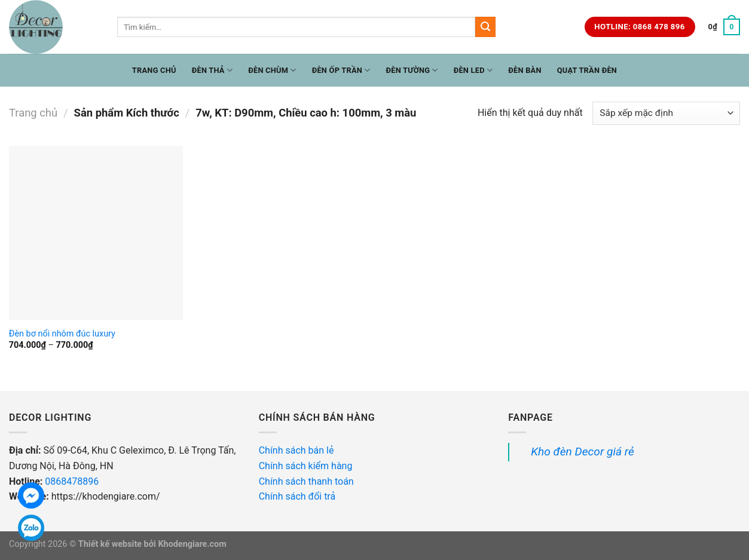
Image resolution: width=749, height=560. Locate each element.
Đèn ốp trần (341, 70)
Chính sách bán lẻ (296, 450)
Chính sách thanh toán (306, 481)
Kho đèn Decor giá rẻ (583, 452)
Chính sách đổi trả (298, 496)
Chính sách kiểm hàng (307, 466)
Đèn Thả (213, 70)
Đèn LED (473, 70)
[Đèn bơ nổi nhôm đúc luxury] (96, 233)
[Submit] (485, 27)
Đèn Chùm (272, 70)
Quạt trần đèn (587, 70)
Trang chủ (154, 70)
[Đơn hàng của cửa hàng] (666, 113)
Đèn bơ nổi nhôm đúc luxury (62, 334)
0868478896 (72, 481)
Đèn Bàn (525, 70)
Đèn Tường (412, 70)
